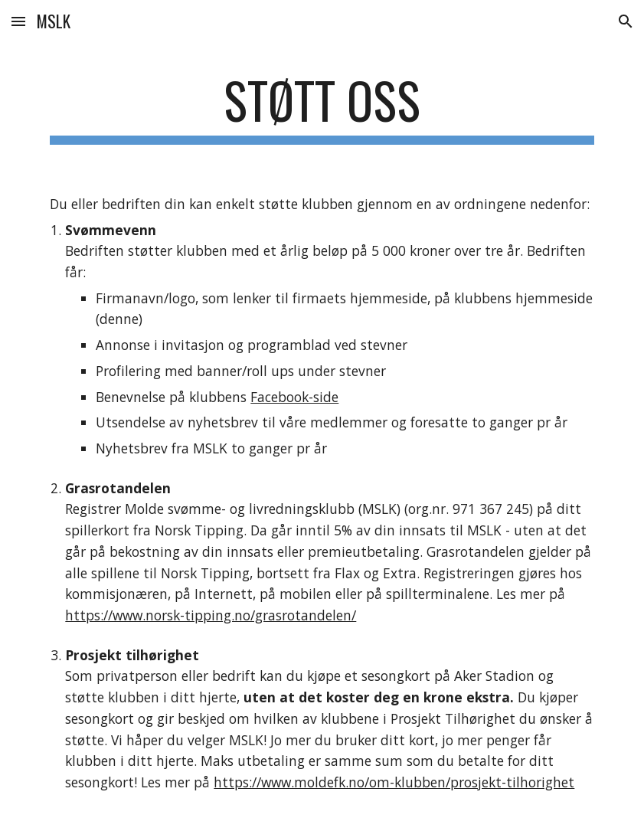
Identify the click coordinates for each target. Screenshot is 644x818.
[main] (322, 108)
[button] (18, 21)
